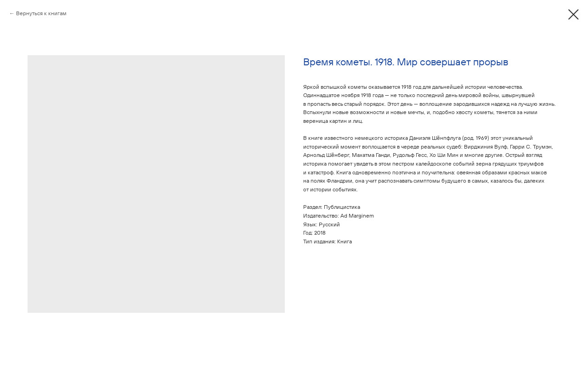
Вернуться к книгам (41, 13)
